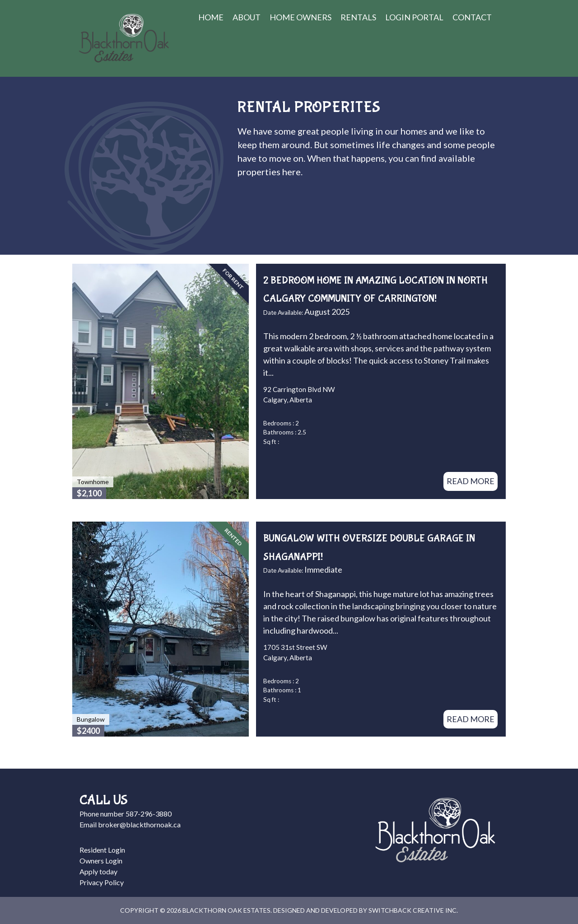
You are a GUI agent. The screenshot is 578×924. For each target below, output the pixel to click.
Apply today (98, 871)
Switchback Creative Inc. (413, 910)
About (247, 17)
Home (211, 17)
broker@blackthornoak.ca (139, 824)
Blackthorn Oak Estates (124, 38)
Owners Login (101, 861)
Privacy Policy (102, 882)
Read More (471, 481)
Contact (472, 17)
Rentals (358, 17)
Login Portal (414, 17)
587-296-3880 (149, 814)
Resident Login (102, 850)
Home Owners (301, 17)
